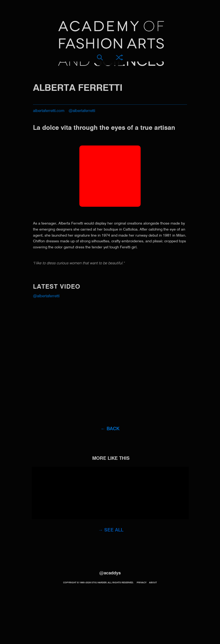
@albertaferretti (82, 111)
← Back (110, 429)
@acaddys (110, 573)
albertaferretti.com (49, 111)
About (153, 583)
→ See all (111, 530)
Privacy (142, 583)
